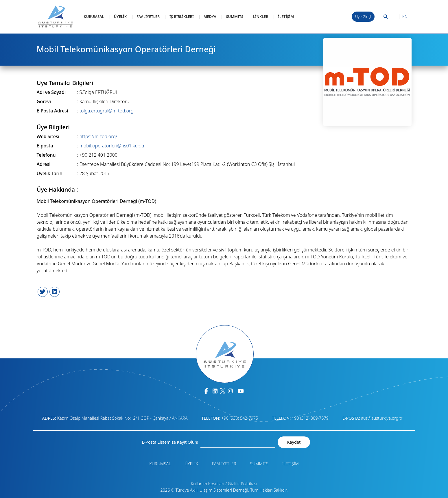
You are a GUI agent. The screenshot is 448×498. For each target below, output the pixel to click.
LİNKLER (261, 16)
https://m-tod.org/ (98, 136)
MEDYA (210, 16)
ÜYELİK (120, 16)
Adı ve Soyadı (51, 92)
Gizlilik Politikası (243, 484)
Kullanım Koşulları (208, 484)
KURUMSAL (94, 16)
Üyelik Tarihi (50, 173)
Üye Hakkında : (57, 190)
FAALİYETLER (148, 16)
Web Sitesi (48, 136)
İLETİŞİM (286, 16)
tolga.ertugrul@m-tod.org (107, 111)
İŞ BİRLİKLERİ (182, 16)
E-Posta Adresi (52, 111)
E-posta (45, 146)
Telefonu (46, 155)
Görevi (44, 101)
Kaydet (294, 442)
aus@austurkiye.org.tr (382, 418)
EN (405, 17)
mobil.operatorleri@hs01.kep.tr (112, 146)
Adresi (44, 164)
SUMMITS (235, 16)
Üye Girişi (363, 16)
